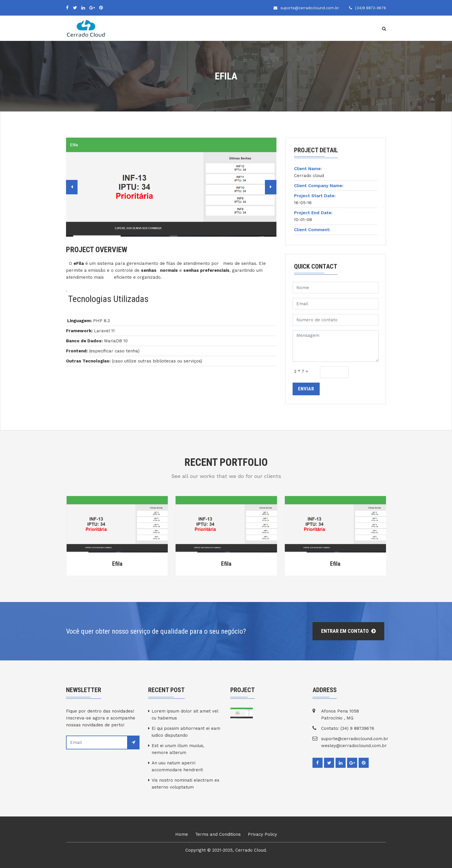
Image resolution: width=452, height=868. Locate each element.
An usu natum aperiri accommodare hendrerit (177, 766)
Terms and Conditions (218, 834)
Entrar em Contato (348, 631)
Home (182, 834)
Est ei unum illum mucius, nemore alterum (178, 749)
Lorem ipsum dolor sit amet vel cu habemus (185, 715)
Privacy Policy (262, 834)
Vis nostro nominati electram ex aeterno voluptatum (185, 784)
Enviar (306, 389)
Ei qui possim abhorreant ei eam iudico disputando (186, 732)
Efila (117, 564)
